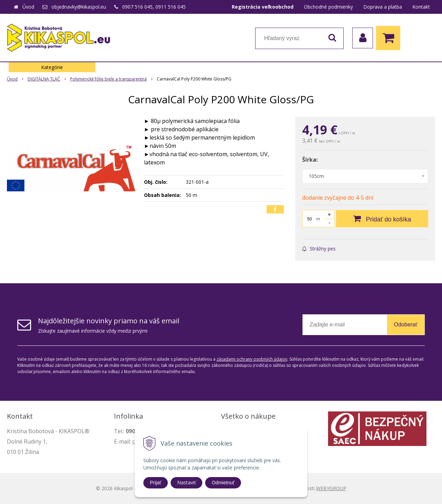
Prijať (156, 483)
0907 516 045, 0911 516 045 (154, 7)
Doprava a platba (383, 7)
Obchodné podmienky (328, 7)
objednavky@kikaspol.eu (79, 7)
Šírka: (310, 160)
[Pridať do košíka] (382, 219)
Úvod (28, 7)
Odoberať (406, 325)
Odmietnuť (223, 483)
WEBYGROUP (331, 488)
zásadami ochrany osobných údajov (252, 359)
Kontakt (421, 7)
